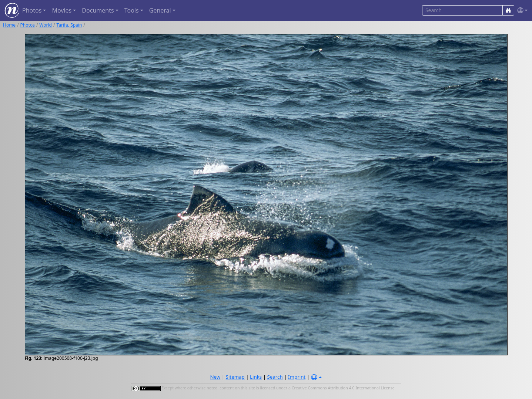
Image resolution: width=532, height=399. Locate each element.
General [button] (160, 10)
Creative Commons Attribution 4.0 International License (343, 388)
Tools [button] (132, 10)
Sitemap (235, 377)
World (46, 25)
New (215, 377)
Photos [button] (32, 10)
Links (256, 377)
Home (9, 25)
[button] (521, 11)
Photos (28, 25)
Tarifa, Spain (69, 25)
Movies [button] (62, 10)
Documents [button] (98, 10)
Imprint (297, 377)
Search (275, 377)
